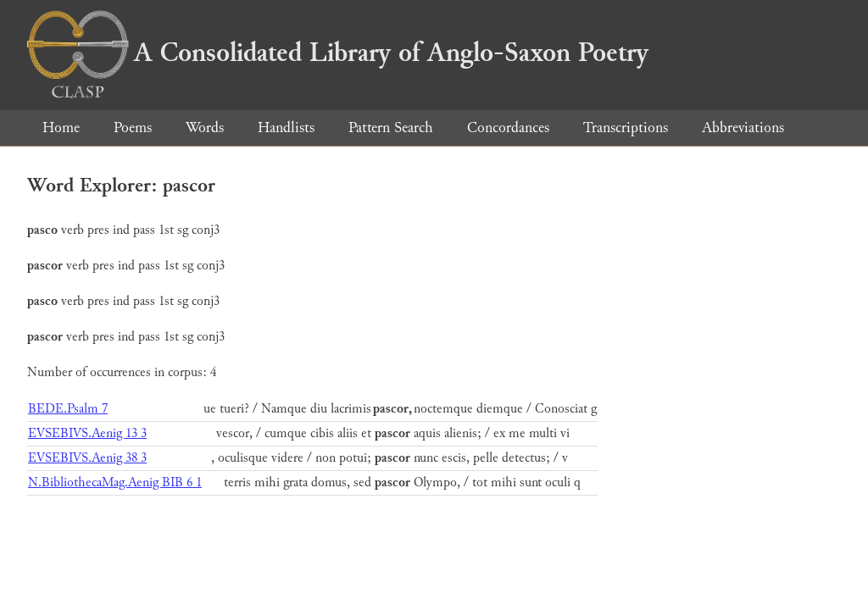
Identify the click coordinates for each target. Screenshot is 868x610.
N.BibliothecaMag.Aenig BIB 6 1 (115, 482)
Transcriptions (626, 128)
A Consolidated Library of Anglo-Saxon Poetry (338, 53)
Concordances (508, 128)
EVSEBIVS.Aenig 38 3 (87, 458)
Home (61, 128)
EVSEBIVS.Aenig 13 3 (87, 433)
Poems (133, 128)
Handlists (286, 128)
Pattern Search (391, 128)
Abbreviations (743, 128)
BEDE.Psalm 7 (68, 409)
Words (205, 128)
